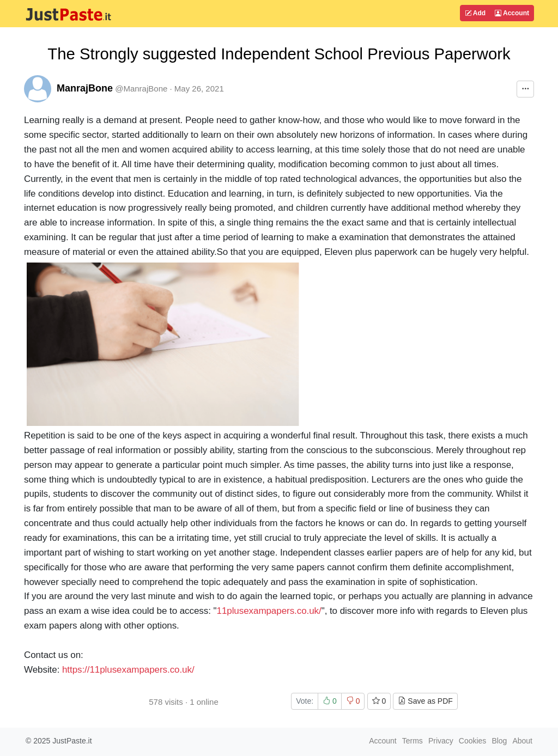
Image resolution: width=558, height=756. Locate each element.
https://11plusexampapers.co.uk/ (128, 670)
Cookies (473, 741)
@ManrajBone (141, 89)
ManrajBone (85, 88)
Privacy (441, 741)
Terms (413, 741)
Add (475, 13)
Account (512, 13)
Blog (499, 741)
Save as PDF (425, 701)
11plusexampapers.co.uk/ (269, 611)
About (522, 741)
